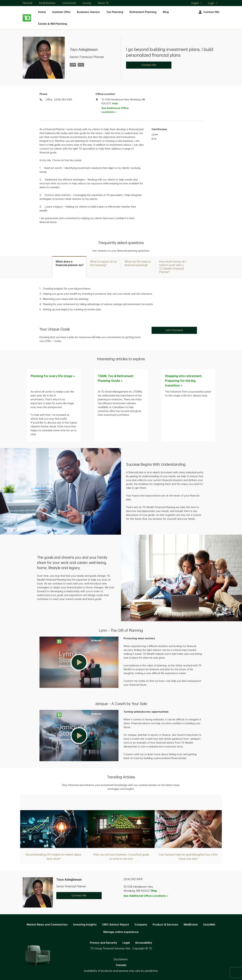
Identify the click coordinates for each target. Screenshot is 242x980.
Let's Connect (174, 330)
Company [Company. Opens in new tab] (141, 925)
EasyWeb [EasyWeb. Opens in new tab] (209, 925)
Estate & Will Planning (53, 24)
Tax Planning (115, 12)
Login (213, 3)
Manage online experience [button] (121, 932)
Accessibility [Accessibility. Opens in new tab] (144, 943)
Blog (166, 12)
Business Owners (88, 12)
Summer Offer (61, 12)
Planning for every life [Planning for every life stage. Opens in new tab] (53, 376)
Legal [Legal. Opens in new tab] (126, 943)
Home (42, 12)
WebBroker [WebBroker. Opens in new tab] (191, 925)
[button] (79, 662)
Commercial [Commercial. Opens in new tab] (69, 3)
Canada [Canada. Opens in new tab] (121, 965)
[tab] (69, 267)
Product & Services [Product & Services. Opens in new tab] (165, 925)
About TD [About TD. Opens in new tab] (103, 3)
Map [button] (154, 891)
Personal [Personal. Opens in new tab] (27, 3)
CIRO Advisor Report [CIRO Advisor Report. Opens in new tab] (116, 925)
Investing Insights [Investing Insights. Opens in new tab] (85, 925)
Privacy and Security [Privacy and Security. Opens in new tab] (104, 943)
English (197, 4)
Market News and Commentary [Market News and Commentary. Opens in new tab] (47, 925)
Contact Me (208, 12)
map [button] (115, 104)
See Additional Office (115, 110)
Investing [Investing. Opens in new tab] (87, 3)
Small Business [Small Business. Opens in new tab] (47, 3)
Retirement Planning (143, 12)
